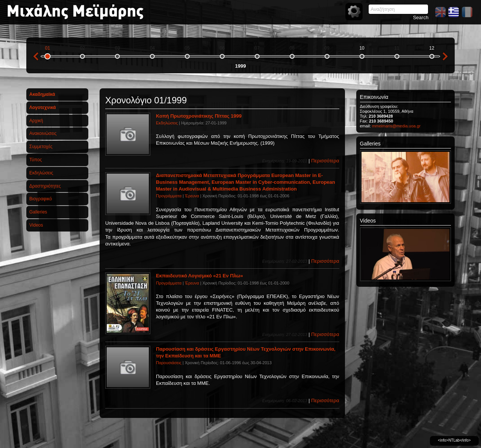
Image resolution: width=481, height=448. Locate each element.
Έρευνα (192, 196)
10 (362, 48)
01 (48, 48)
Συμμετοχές (41, 147)
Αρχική (36, 121)
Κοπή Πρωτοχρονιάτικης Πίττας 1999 (199, 116)
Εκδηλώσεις (41, 173)
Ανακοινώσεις (43, 133)
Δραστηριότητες (45, 186)
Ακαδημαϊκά (42, 94)
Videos (36, 225)
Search (421, 17)
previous (36, 56)
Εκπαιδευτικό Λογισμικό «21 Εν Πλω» (200, 276)
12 (432, 48)
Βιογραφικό (41, 199)
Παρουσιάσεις (169, 363)
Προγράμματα (169, 196)
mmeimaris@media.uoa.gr (396, 126)
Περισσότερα (325, 161)
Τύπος (36, 160)
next (445, 56)
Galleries (38, 212)
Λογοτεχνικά (43, 107)
